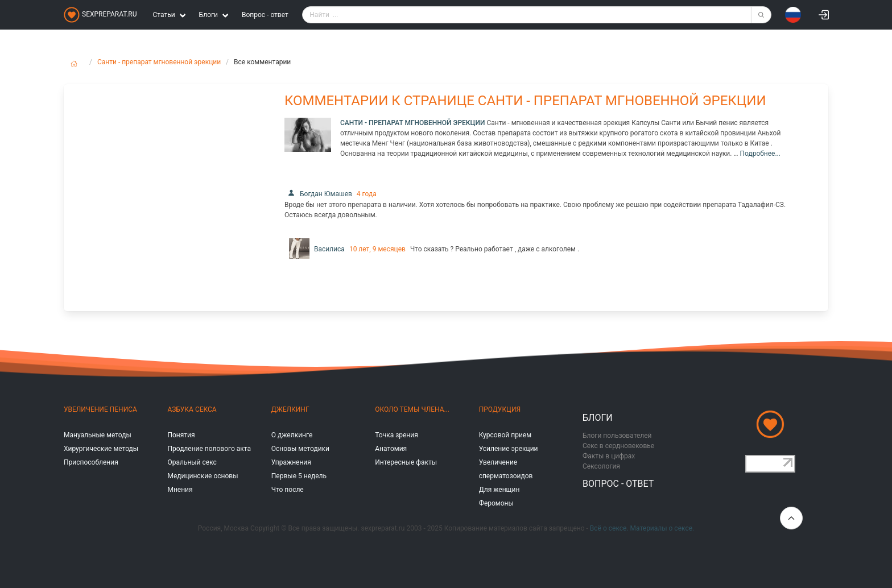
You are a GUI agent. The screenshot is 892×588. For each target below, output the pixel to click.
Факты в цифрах (609, 456)
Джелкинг (290, 409)
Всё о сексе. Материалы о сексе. (642, 528)
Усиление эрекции (509, 449)
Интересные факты (406, 462)
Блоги (598, 418)
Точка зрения (397, 435)
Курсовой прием (505, 435)
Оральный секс (192, 462)
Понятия (181, 435)
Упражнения (291, 462)
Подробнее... (760, 154)
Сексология (601, 466)
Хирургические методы (101, 449)
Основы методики (300, 449)
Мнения (180, 490)
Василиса (315, 249)
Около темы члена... (412, 409)
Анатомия (391, 449)
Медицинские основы (203, 476)
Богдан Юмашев (318, 194)
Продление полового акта (209, 449)
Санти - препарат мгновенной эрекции (159, 62)
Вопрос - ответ (265, 15)
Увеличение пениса (100, 409)
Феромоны (496, 503)
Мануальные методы (98, 435)
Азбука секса (192, 409)
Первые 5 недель (299, 476)
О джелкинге (292, 435)
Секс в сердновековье (618, 446)
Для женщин (499, 490)
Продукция (500, 409)
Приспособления (91, 462)
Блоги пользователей (617, 436)
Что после (288, 490)
